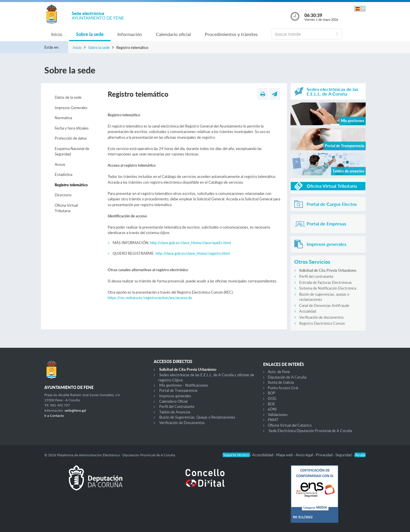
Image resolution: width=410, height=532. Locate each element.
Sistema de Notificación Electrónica (328, 288)
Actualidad (308, 311)
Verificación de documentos (321, 317)
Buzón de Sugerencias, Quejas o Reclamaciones (197, 417)
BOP (272, 393)
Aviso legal (305, 455)
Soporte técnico (236, 455)
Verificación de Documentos (182, 423)
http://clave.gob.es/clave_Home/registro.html (193, 253)
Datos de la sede (68, 97)
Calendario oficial (173, 34)
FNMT (273, 420)
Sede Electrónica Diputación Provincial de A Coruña (310, 431)
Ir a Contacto (54, 416)
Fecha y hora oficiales (72, 128)
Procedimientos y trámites (231, 34)
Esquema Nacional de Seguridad (72, 151)
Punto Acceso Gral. (283, 388)
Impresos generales (175, 396)
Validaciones (278, 415)
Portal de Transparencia (178, 390)
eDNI (272, 409)
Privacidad (325, 455)
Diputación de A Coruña (287, 377)
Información (130, 34)
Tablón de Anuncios (175, 412)
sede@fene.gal (75, 410)
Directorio (63, 195)
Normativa (63, 118)
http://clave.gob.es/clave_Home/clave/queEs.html (190, 243)
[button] (360, 9)
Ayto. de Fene (279, 372)
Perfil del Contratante (177, 406)
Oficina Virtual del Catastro (290, 425)
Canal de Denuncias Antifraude (324, 305)
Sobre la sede (90, 34)
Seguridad (344, 455)
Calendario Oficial (173, 401)
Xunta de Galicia (281, 382)
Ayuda (360, 455)
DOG (272, 398)
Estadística (63, 174)
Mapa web (285, 455)
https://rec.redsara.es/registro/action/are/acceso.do (150, 298)
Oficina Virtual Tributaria (66, 208)
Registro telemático (71, 185)
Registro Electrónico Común (322, 323)
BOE (272, 404)
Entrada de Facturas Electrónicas (325, 282)
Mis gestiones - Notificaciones (184, 385)
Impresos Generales (71, 108)
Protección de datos (71, 138)
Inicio (57, 34)
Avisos (60, 164)
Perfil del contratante (316, 276)
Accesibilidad (263, 455)
